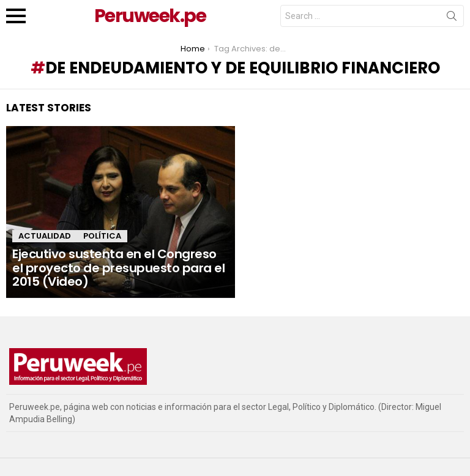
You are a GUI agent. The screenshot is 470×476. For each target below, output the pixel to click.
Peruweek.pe (150, 16)
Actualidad (45, 236)
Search (452, 18)
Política (102, 236)
